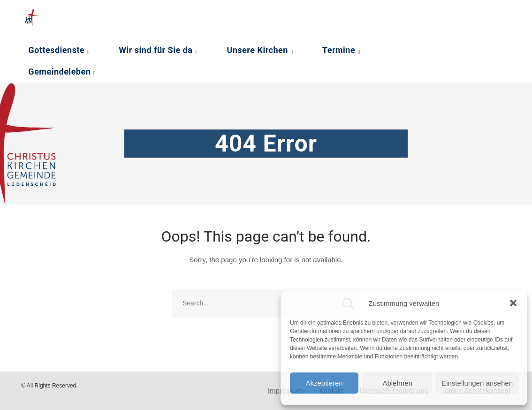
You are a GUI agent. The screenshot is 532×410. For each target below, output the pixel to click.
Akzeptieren (324, 383)
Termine (339, 50)
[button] (513, 303)
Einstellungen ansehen (477, 383)
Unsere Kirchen (257, 50)
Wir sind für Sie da (156, 50)
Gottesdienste (56, 50)
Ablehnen (397, 383)
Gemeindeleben (59, 72)
